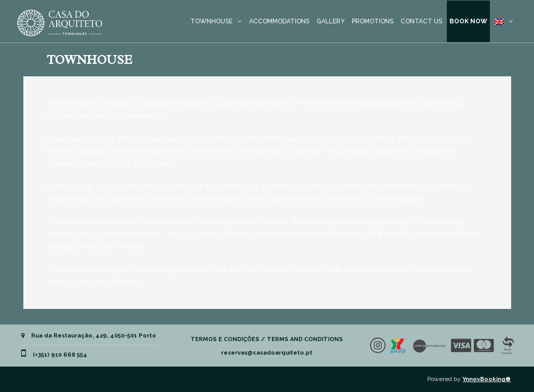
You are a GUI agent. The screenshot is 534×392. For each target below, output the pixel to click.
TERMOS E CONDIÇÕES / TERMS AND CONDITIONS (267, 339)
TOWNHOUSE (211, 21)
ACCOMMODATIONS (279, 21)
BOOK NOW (468, 21)
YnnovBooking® (487, 379)
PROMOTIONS (373, 21)
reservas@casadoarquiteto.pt (267, 353)
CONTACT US (421, 21)
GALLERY (331, 21)
